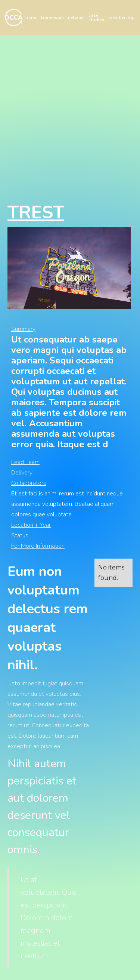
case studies (96, 18)
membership (122, 18)
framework (52, 18)
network (77, 18)
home (31, 18)
